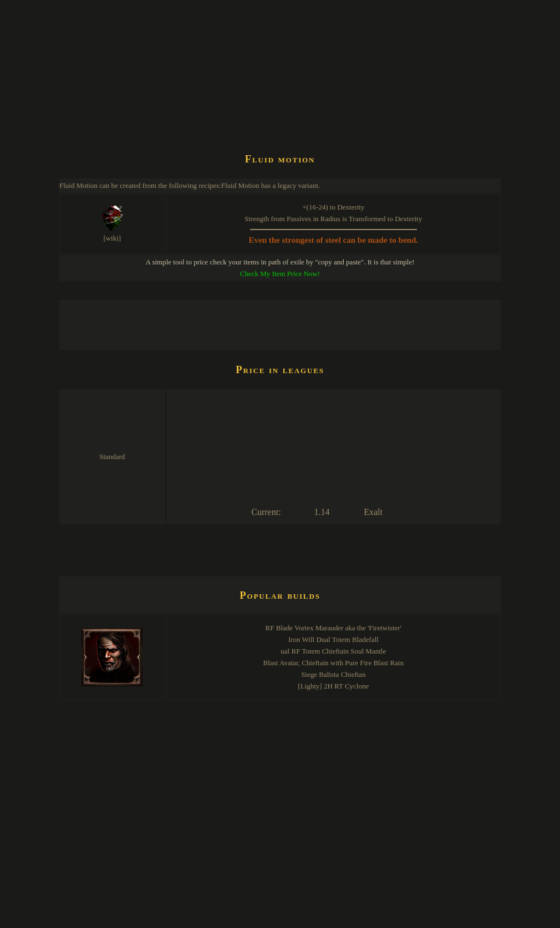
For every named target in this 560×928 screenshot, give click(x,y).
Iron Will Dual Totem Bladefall (334, 639)
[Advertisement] (261, 113)
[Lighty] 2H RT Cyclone (333, 686)
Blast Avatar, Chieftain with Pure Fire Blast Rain (334, 663)
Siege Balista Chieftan (333, 674)
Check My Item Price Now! (280, 274)
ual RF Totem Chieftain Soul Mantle (333, 651)
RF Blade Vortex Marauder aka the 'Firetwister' (334, 628)
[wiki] (112, 238)
